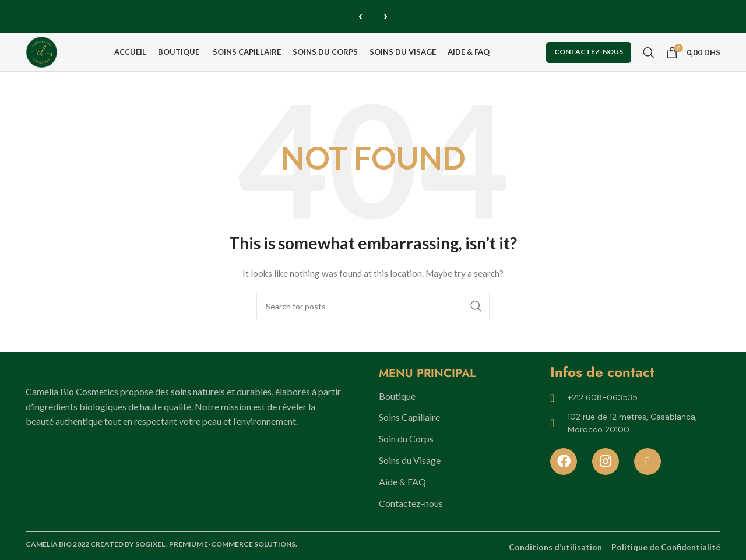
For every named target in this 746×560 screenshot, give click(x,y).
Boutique (397, 396)
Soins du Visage (410, 460)
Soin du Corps (406, 439)
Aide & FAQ (402, 482)
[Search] (649, 51)
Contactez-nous (589, 51)
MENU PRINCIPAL (427, 373)
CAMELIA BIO (49, 545)
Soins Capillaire (409, 418)
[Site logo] (48, 50)
